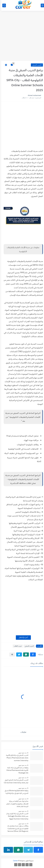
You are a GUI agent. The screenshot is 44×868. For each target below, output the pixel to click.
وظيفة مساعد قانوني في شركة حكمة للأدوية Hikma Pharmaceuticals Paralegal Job (16, 770)
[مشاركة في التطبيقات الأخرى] (11, 654)
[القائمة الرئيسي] (41, 5)
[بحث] (3, 5)
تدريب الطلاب (16, 646)
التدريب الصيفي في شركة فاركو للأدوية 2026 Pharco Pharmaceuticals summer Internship (16, 758)
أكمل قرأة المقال (22, 637)
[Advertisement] (22, 37)
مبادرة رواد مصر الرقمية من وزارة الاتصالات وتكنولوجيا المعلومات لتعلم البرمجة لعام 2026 (16, 804)
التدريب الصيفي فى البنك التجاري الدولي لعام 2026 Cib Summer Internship (15, 781)
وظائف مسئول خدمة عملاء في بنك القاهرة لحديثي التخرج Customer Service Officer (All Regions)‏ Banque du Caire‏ (16, 829)
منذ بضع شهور (21, 753)
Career (14, 861)
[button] (32, 654)
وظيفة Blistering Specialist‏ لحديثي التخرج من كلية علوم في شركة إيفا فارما (15, 792)
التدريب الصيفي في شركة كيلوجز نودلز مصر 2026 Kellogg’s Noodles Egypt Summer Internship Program (16, 816)
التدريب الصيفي (36, 65)
